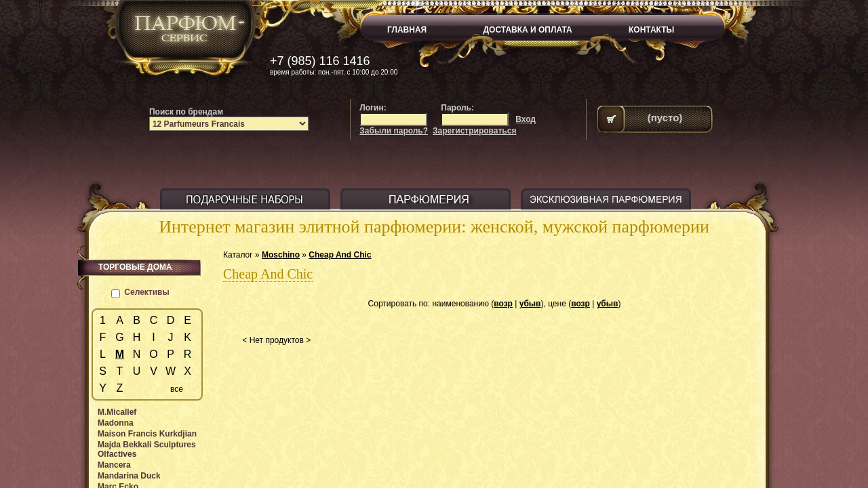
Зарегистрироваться (474, 131)
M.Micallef (117, 412)
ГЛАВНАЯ (407, 30)
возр (503, 304)
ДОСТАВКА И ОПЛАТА (528, 30)
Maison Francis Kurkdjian (147, 434)
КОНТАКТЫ (651, 30)
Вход (526, 119)
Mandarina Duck (129, 476)
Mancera (114, 465)
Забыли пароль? (394, 131)
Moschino (281, 255)
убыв (530, 304)
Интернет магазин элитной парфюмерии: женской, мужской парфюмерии (434, 227)
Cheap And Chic (340, 255)
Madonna (116, 423)
